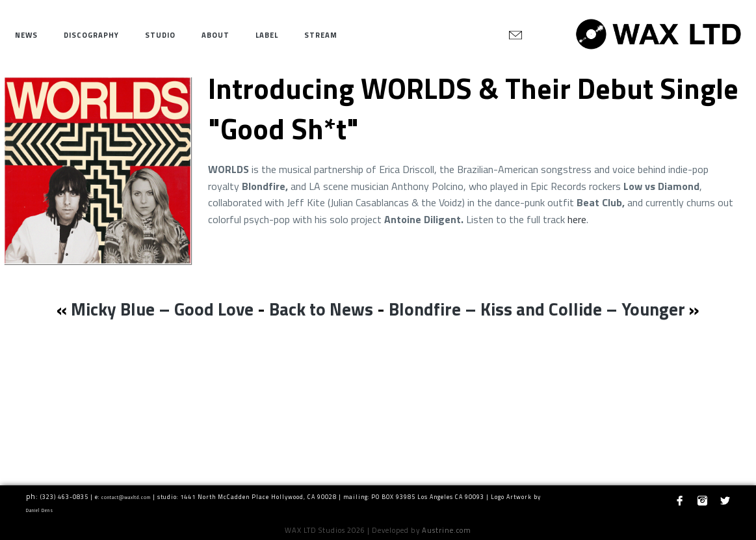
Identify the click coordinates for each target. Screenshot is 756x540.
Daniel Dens (40, 510)
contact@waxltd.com (126, 497)
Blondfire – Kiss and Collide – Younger (537, 309)
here (577, 219)
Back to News (321, 309)
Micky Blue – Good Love (162, 309)
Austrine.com (447, 530)
